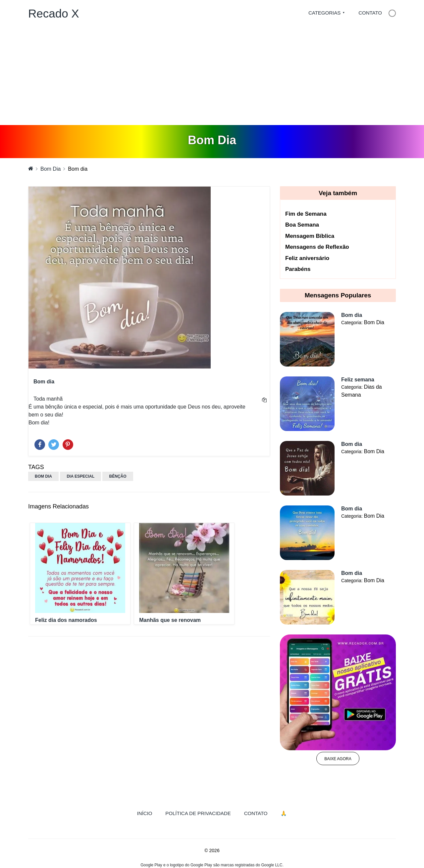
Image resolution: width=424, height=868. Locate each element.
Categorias (324, 13)
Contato (370, 13)
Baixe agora (338, 759)
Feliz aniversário (307, 258)
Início (148, 813)
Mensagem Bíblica (310, 236)
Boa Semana (302, 225)
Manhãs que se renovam (170, 620)
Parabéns (298, 269)
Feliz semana (358, 380)
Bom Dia (51, 169)
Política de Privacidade (198, 813)
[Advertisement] (212, 75)
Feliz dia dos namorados (66, 620)
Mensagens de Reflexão (317, 247)
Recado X (54, 13)
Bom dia (352, 315)
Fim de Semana (306, 214)
